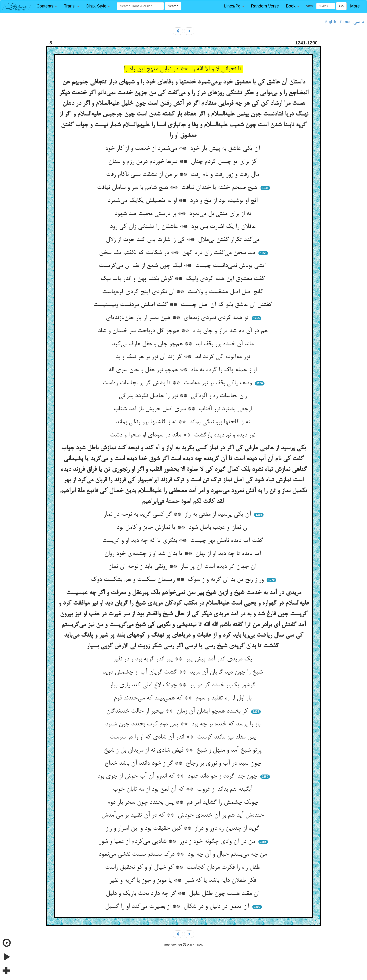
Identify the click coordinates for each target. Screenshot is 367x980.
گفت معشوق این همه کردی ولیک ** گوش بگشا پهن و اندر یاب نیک (184, 279)
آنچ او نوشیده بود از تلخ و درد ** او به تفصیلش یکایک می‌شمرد (183, 201)
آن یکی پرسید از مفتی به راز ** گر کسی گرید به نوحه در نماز (178, 515)
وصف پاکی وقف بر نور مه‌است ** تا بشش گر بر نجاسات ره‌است (178, 383)
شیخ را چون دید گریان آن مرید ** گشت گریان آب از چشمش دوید (183, 672)
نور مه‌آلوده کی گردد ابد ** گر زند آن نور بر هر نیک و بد (183, 357)
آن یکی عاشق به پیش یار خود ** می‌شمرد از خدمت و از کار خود (183, 149)
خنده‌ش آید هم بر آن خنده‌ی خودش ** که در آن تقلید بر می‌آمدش (183, 815)
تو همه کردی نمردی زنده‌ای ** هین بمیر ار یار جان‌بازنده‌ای (178, 318)
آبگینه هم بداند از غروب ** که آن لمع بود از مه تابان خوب (183, 789)
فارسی (359, 22)
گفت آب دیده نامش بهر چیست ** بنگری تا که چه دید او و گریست (183, 541)
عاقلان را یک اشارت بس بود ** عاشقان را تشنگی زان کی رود (184, 227)
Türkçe (345, 22)
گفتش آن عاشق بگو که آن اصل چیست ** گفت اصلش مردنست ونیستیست (184, 305)
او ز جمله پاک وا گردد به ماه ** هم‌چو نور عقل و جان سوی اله (183, 370)
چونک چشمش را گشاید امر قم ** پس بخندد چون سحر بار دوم (183, 803)
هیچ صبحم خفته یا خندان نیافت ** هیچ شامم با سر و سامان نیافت (178, 188)
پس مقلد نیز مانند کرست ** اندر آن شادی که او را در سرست (184, 737)
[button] (47, 6)
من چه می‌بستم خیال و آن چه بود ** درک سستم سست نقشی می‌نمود (183, 854)
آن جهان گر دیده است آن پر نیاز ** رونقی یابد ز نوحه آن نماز (184, 567)
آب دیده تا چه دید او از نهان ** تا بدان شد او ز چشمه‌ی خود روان (184, 554)
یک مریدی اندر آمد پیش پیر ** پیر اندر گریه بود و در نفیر (183, 659)
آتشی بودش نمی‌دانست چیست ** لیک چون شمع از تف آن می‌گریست (183, 266)
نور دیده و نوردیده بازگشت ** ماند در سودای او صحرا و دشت (183, 435)
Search (173, 6)
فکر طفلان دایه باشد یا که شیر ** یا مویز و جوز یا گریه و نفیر (183, 881)
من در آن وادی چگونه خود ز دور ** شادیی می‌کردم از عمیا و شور (178, 842)
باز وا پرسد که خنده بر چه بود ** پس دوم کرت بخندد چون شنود (184, 724)
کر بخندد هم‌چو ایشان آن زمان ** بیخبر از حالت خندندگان (178, 711)
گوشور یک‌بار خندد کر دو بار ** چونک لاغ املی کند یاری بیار (183, 685)
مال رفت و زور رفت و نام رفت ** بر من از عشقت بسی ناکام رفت (183, 175)
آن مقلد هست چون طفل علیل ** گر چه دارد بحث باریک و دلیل (183, 894)
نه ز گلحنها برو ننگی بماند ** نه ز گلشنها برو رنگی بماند (184, 422)
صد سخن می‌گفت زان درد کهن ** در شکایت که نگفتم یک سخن (178, 253)
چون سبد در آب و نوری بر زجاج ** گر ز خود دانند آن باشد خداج (184, 764)
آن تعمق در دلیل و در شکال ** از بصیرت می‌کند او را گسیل (178, 907)
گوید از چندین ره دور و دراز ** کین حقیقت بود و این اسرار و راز (183, 829)
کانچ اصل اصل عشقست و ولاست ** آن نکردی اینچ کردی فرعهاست (184, 292)
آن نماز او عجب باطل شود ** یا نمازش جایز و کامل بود (183, 528)
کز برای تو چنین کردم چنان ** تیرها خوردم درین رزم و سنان (183, 162)
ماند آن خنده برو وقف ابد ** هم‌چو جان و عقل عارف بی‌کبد (184, 344)
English (331, 22)
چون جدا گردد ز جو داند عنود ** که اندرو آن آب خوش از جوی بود (178, 776)
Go (341, 6)
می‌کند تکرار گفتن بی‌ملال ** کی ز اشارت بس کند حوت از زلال (183, 240)
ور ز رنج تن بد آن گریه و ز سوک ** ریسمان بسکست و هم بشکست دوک (178, 580)
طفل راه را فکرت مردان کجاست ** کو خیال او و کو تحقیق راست (184, 868)
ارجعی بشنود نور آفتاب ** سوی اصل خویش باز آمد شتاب (183, 409)
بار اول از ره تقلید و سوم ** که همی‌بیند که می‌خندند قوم (183, 698)
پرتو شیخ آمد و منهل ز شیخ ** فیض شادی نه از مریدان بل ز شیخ (184, 750)
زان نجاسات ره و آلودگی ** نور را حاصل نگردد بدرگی (184, 396)
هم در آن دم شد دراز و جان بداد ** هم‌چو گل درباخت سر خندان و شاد (184, 331)
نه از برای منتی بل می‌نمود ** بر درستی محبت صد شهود (183, 214)
